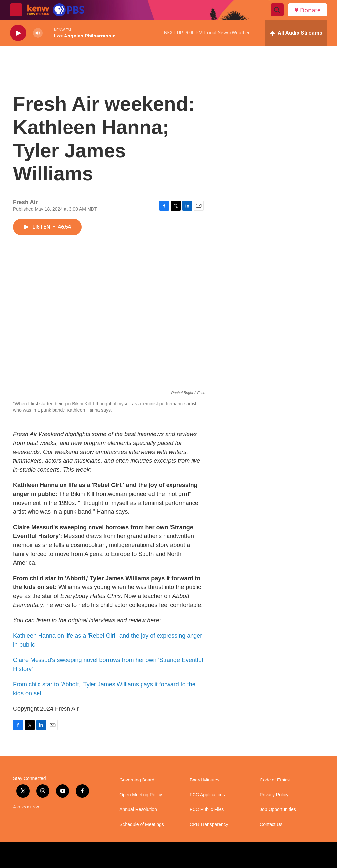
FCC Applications (207, 795)
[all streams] (296, 33)
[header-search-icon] (277, 10)
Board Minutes (204, 780)
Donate (310, 10)
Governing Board (137, 780)
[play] (18, 33)
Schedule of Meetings (142, 824)
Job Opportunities (278, 810)
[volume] (38, 33)
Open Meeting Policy (141, 795)
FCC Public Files (207, 810)
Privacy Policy (274, 795)
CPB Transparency (209, 824)
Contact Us (271, 824)
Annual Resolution (138, 810)
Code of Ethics (275, 780)
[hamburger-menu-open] (16, 10)
